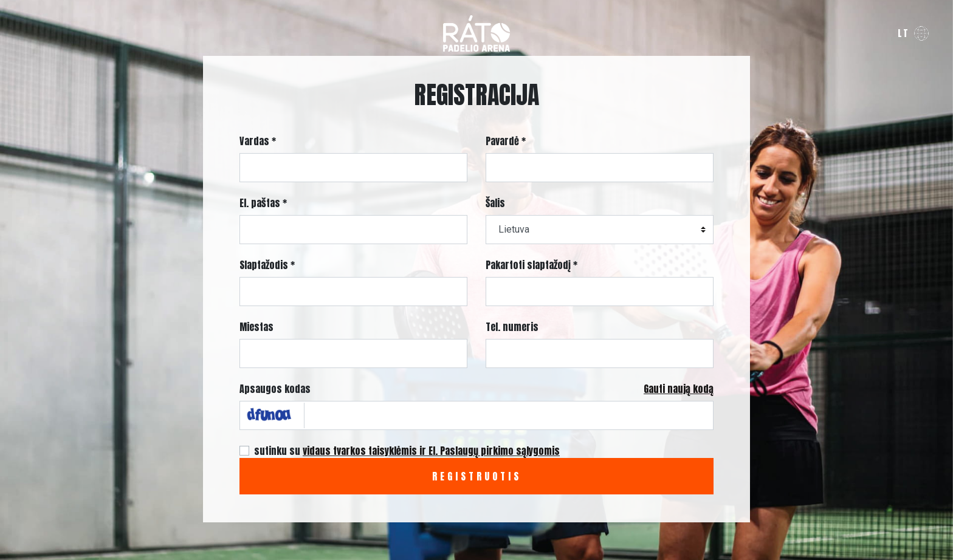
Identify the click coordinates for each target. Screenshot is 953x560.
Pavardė (506, 141)
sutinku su (407, 451)
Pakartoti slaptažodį (532, 265)
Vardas (258, 141)
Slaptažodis (267, 265)
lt (903, 33)
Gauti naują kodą (679, 389)
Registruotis (477, 476)
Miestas (256, 327)
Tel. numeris (512, 327)
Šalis (495, 203)
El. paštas (263, 203)
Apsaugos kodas (275, 389)
